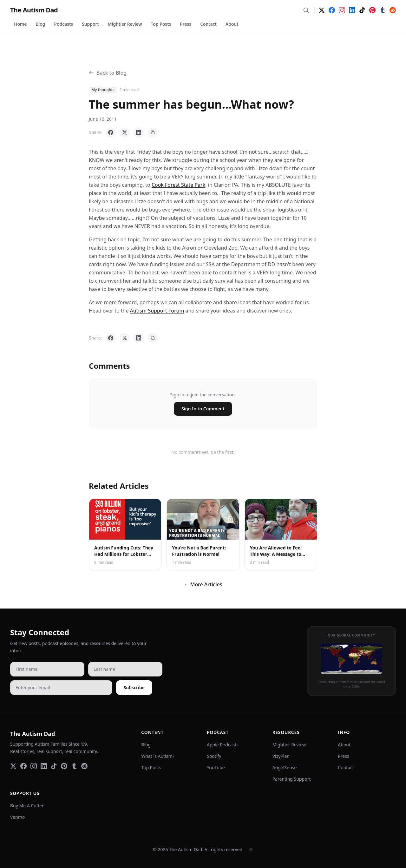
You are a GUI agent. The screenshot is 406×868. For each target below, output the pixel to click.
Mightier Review (125, 24)
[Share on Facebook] (111, 132)
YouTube (216, 767)
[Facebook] (332, 10)
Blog (40, 24)
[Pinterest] (372, 10)
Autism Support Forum (157, 311)
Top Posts (161, 24)
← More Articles (203, 584)
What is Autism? (158, 756)
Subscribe (134, 687)
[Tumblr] (383, 10)
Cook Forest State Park (178, 185)
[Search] (306, 10)
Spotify (214, 756)
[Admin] (251, 850)
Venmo (17, 817)
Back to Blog (108, 73)
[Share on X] (125, 132)
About (232, 24)
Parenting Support (292, 779)
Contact (208, 24)
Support (90, 24)
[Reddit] (393, 10)
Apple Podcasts (223, 745)
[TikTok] (362, 10)
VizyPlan (281, 756)
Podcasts (64, 24)
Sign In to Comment (203, 409)
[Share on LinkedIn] (139, 132)
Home (20, 24)
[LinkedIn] (352, 10)
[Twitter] (322, 10)
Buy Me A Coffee (27, 806)
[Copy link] (153, 132)
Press (186, 24)
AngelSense (285, 767)
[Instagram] (342, 10)
